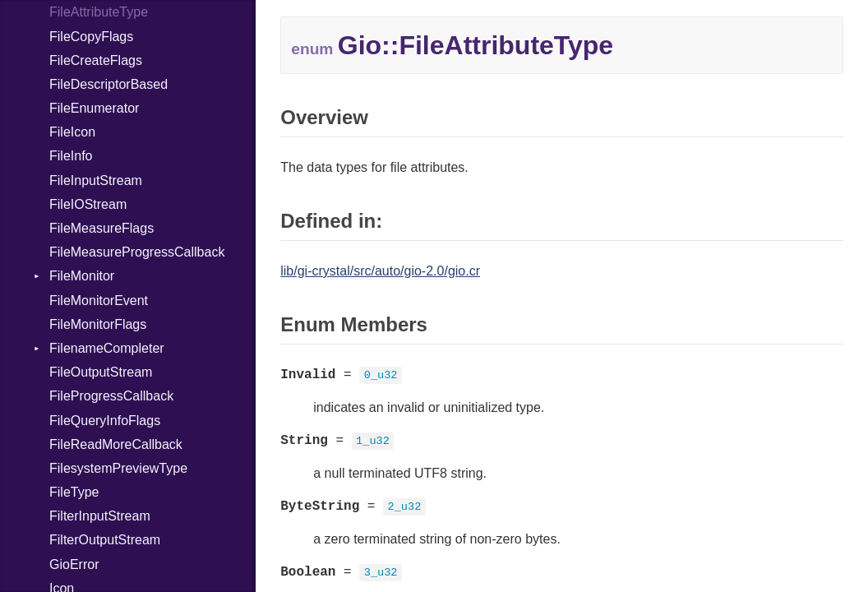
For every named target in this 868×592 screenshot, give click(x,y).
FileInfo (71, 156)
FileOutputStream (101, 372)
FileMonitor (82, 276)
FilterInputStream (100, 516)
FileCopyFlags (91, 37)
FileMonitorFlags (98, 324)
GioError (74, 564)
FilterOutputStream (105, 540)
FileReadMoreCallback (116, 444)
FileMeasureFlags (102, 228)
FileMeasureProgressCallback (137, 252)
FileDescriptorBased (108, 84)
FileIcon (72, 132)
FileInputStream (96, 180)
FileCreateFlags (96, 60)
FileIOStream (88, 204)
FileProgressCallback (111, 396)
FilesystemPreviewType (118, 468)
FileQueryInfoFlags (105, 421)
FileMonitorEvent (99, 301)
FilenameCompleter (107, 348)
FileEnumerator (94, 108)
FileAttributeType (99, 12)
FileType (74, 492)
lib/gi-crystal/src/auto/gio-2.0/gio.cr (380, 271)
